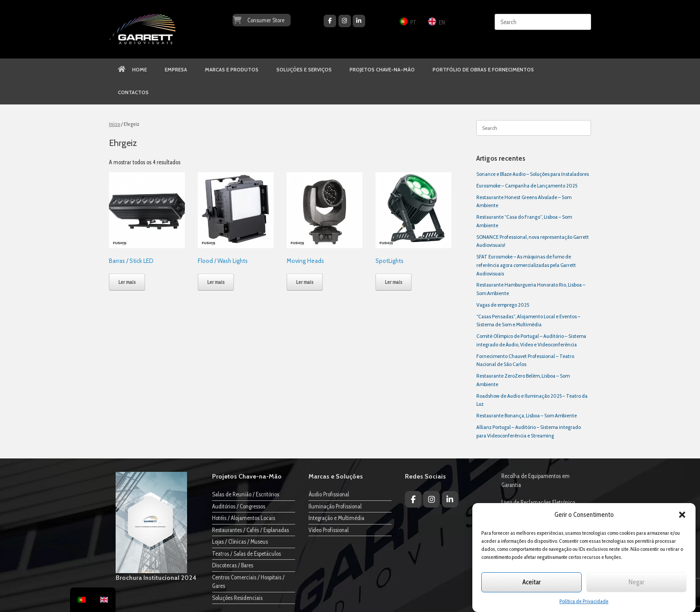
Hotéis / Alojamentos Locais (244, 518)
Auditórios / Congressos (239, 506)
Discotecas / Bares (233, 565)
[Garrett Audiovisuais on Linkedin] (359, 21)
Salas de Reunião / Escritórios (246, 494)
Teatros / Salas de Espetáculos (246, 554)
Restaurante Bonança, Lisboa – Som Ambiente (527, 415)
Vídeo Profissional (329, 530)
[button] (682, 515)
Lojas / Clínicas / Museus (240, 541)
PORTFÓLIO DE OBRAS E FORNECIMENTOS (483, 70)
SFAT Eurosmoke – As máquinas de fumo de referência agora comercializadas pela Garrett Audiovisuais (526, 265)
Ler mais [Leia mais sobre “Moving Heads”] (305, 282)
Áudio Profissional (329, 494)
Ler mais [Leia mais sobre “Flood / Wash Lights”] (216, 282)
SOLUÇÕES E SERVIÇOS (304, 70)
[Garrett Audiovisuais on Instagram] (345, 21)
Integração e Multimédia (336, 518)
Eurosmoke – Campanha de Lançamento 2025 (527, 185)
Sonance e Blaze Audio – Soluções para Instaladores (533, 174)
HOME (132, 70)
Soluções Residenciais (237, 598)
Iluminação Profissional (335, 506)
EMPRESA (176, 70)
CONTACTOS (133, 92)
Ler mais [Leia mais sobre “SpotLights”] (394, 282)
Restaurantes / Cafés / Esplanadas (250, 530)
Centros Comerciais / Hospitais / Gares (248, 582)
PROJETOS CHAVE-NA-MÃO (382, 70)
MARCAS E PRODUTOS (232, 70)
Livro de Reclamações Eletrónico (538, 502)
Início (115, 124)
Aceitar (531, 582)
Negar (636, 582)
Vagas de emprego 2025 (503, 305)
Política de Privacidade (584, 601)
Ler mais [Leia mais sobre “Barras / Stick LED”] (127, 282)
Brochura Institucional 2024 (156, 578)
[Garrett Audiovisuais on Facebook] (330, 21)
